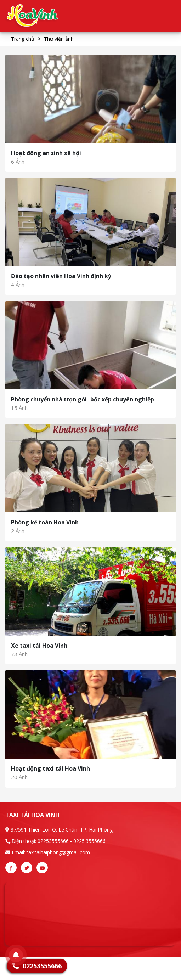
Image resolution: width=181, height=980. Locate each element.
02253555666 (53, 841)
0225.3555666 (89, 841)
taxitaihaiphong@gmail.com (58, 852)
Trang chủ (23, 39)
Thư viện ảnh (59, 39)
